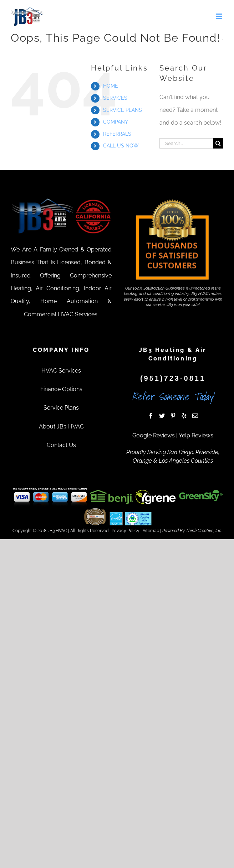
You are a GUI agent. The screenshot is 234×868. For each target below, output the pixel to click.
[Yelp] (184, 416)
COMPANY (116, 122)
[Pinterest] (173, 416)
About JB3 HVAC (61, 427)
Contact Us (61, 445)
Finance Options (61, 389)
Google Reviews (154, 435)
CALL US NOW (121, 146)
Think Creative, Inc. (204, 531)
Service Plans (61, 408)
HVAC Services (61, 371)
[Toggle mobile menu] (220, 16)
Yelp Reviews (196, 435)
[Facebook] (151, 416)
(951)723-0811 (173, 378)
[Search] (218, 143)
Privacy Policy (126, 531)
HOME (111, 86)
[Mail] (195, 416)
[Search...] (186, 143)
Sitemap (151, 531)
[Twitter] (162, 416)
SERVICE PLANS (123, 110)
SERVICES (115, 98)
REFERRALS (117, 134)
